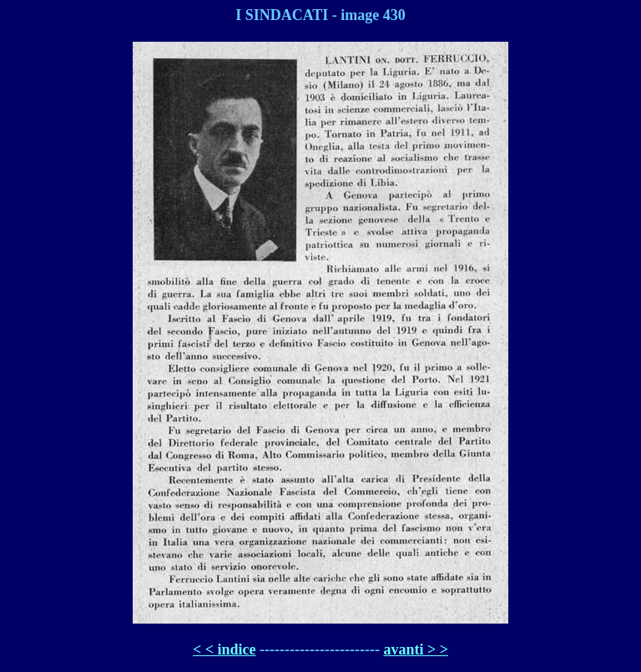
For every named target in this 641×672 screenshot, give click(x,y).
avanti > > (416, 649)
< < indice (225, 649)
